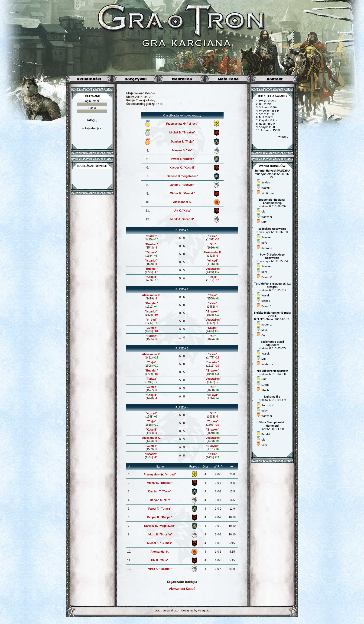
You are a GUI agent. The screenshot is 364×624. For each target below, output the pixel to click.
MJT (264, 222)
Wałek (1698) (268, 101)
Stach (265, 390)
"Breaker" (151, 244)
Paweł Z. (267, 277)
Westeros (182, 79)
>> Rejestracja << (92, 128)
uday (265, 411)
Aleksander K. (182, 202)
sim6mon (268, 193)
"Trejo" (213, 277)
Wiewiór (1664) (269, 111)
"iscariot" (151, 261)
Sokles (266, 183)
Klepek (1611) (268, 120)
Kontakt (275, 79)
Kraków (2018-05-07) (272, 345)
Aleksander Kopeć (182, 589)
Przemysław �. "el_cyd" (182, 124)
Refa (264, 243)
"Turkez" (151, 236)
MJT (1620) (266, 117)
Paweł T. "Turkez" (182, 159)
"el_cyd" (213, 261)
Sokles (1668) (268, 107)
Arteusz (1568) (270, 130)
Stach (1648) (267, 114)
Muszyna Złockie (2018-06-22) (272, 174)
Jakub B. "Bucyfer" (182, 185)
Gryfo (265, 335)
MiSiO (265, 330)
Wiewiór (267, 217)
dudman (267, 248)
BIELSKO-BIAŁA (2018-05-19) (272, 316)
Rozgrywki (135, 79)
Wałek (265, 188)
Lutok (265, 385)
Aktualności (89, 79)
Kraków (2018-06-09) (272, 203)
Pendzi (266, 434)
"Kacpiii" (151, 277)
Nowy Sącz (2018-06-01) (272, 230)
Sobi (264, 445)
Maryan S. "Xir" (182, 150)
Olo (263, 212)
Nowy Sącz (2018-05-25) (272, 258)
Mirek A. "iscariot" (182, 219)
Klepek (266, 301)
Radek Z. (267, 325)
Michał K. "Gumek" (182, 193)
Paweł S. (267, 306)
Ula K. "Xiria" (182, 211)
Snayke (266, 237)
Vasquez (204, 611)
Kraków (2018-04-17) (272, 398)
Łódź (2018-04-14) (272, 426)
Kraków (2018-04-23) (272, 372)
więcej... (283, 137)
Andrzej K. (268, 405)
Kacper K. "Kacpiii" (182, 168)
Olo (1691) (266, 104)
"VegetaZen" (213, 269)
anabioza (267, 364)
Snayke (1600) (268, 127)
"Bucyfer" (151, 269)
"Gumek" (151, 252)
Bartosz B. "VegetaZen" (182, 176)
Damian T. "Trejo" (182, 142)
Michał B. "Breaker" (182, 133)
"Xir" (213, 244)
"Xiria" (213, 236)
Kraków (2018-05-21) (272, 287)
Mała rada (228, 79)
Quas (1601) (267, 124)
